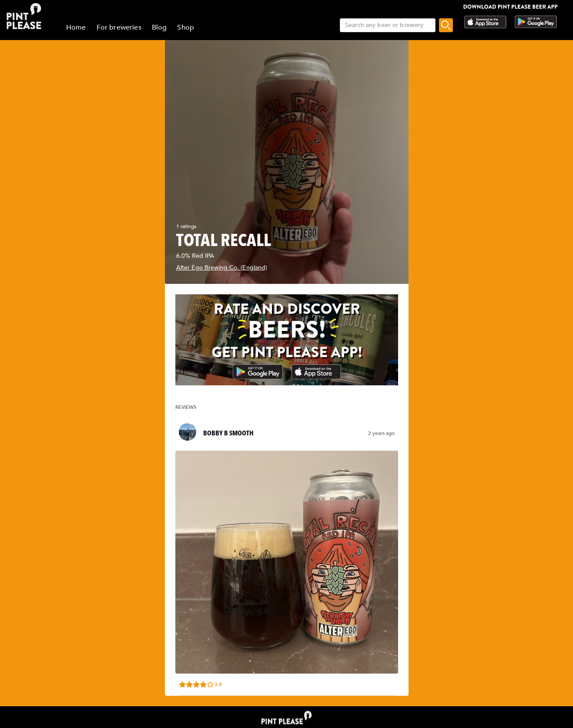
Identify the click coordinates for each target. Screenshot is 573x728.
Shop (186, 27)
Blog (159, 27)
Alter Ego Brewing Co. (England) (222, 268)
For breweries (119, 27)
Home (76, 27)
